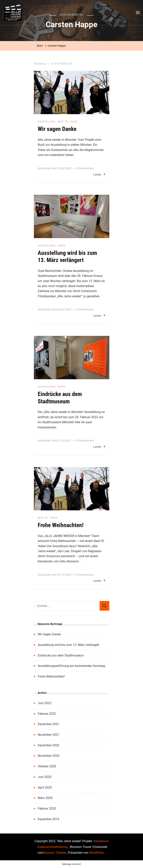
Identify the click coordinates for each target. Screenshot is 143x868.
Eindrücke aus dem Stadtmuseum (61, 655)
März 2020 (45, 798)
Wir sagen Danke (57, 129)
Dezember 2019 (48, 819)
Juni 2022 (45, 703)
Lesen (99, 174)
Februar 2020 (47, 809)
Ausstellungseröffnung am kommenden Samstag (71, 666)
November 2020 (49, 756)
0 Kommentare (85, 169)
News (74, 122)
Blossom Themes (54, 853)
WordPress (97, 853)
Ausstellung (47, 122)
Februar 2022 (47, 714)
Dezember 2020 (48, 745)
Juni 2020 (45, 777)
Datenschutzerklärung (53, 847)
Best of (63, 122)
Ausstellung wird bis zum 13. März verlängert (68, 645)
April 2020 (45, 788)
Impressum (101, 841)
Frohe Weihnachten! (61, 525)
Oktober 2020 (47, 766)
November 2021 (49, 735)
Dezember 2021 (48, 724)
